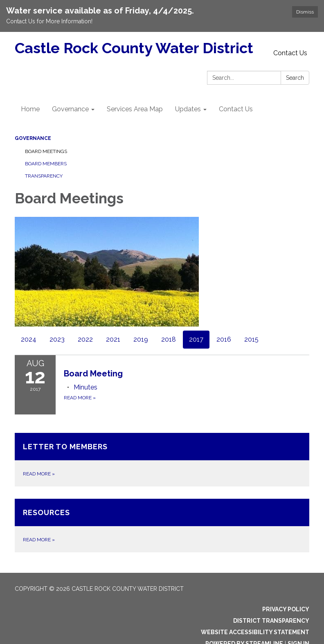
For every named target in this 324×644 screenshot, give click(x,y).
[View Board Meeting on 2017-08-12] (187, 374)
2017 (196, 339)
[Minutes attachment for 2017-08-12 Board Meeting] (85, 387)
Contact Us (290, 53)
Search (295, 78)
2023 (57, 339)
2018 (169, 339)
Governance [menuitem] (70, 109)
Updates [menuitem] (188, 109)
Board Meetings (46, 151)
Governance (33, 138)
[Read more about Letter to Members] (162, 460)
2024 (29, 339)
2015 (251, 339)
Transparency (44, 176)
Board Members (46, 164)
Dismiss (305, 12)
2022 (85, 339)
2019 (141, 339)
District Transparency (271, 621)
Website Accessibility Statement (255, 632)
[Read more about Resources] (162, 526)
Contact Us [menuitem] (236, 109)
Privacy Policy (286, 609)
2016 (224, 339)
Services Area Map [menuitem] (135, 109)
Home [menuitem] (30, 109)
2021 (113, 339)
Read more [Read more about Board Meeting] (80, 398)
